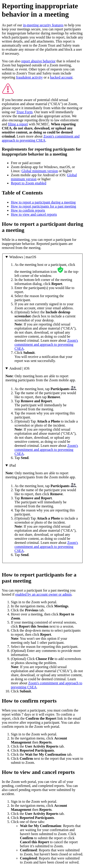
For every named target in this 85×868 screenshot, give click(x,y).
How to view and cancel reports (34, 214)
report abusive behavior (38, 61)
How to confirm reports (28, 210)
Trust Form (24, 112)
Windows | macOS (23, 257)
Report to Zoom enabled (29, 183)
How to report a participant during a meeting (43, 202)
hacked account (61, 77)
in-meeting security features (43, 25)
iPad (12, 465)
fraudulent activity (29, 77)
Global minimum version (40, 171)
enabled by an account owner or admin (44, 594)
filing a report (18, 124)
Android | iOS (19, 368)
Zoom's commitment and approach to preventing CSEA (41, 138)
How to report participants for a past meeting (43, 206)
